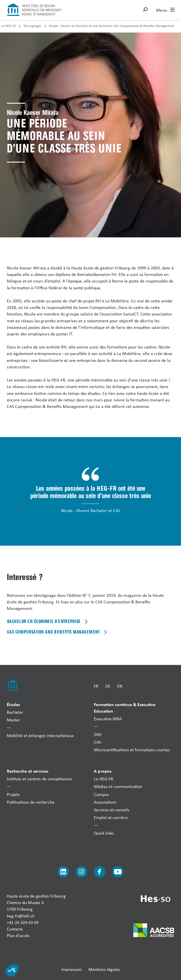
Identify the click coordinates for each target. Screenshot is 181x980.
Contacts (15, 929)
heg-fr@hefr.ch (21, 916)
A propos (103, 771)
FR (96, 686)
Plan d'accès (18, 936)
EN (120, 686)
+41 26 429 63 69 (23, 922)
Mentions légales (104, 970)
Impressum (71, 970)
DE (108, 686)
